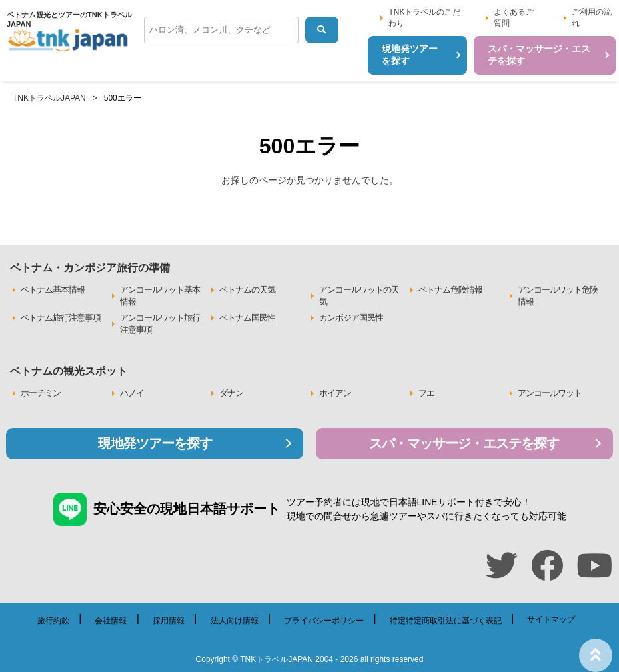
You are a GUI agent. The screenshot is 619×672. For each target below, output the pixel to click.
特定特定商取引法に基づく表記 (446, 621)
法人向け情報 (235, 621)
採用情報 (169, 621)
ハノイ (132, 393)
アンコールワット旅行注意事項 (160, 324)
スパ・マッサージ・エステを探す (464, 443)
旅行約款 (53, 621)
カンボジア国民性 (351, 318)
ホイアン (335, 393)
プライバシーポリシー (324, 621)
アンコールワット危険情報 (558, 296)
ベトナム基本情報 (53, 290)
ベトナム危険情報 (450, 290)
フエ (426, 393)
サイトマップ (551, 619)
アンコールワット (550, 393)
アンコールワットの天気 (359, 296)
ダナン (231, 393)
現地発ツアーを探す (155, 443)
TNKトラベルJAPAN (49, 98)
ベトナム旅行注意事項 (61, 318)
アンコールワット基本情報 (160, 296)
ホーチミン (41, 393)
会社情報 (111, 621)
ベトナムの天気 (247, 290)
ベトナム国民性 (247, 318)
